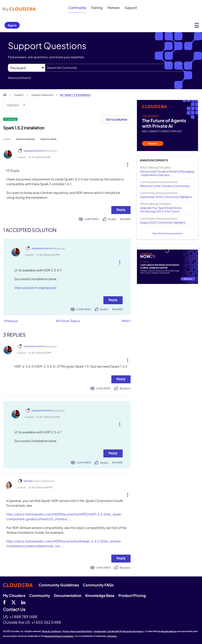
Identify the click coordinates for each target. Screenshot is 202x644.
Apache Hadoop (25, 139)
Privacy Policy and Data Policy (77, 631)
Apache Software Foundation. (60, 636)
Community (77, 8)
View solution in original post (35, 288)
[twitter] (13, 602)
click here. (112, 636)
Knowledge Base (100, 595)
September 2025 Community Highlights (166, 197)
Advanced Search (19, 78)
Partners (114, 8)
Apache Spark (49, 139)
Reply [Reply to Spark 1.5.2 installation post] (121, 210)
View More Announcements (167, 233)
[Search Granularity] (26, 68)
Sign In (12, 25)
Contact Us (14, 610)
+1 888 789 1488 (23, 617)
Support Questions (42, 95)
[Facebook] (4, 602)
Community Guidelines (59, 585)
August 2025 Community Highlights (163, 222)
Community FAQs (98, 585)
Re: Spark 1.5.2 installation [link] (75, 95)
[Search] (116, 68)
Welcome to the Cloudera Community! (165, 186)
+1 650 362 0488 (46, 622)
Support (131, 8)
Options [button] (13, 105)
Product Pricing (132, 595)
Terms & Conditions (51, 631)
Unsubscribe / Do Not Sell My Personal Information (119, 631)
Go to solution (117, 119)
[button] (126, 164)
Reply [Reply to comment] (113, 300)
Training (97, 8)
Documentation (68, 595)
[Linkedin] (23, 602)
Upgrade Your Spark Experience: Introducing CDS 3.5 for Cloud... (161, 209)
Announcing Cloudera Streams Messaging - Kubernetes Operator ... (167, 173)
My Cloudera (14, 595)
